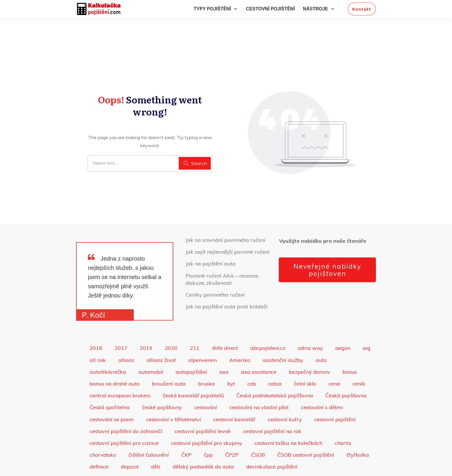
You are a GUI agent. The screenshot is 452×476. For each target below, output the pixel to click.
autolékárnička (108, 349)
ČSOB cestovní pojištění (306, 433)
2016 (96, 326)
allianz (126, 338)
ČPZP (232, 433)
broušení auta (169, 362)
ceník (359, 362)
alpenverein (203, 338)
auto (321, 338)
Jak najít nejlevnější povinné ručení (228, 230)
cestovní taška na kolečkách (288, 421)
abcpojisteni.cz (268, 326)
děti (156, 444)
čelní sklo (305, 362)
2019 (146, 326)
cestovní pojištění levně (203, 409)
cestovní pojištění (335, 397)
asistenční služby (283, 338)
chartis (343, 421)
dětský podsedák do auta (203, 444)
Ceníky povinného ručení (215, 272)
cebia (275, 362)
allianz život (161, 338)
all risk (98, 338)
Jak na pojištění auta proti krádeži (227, 284)
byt (231, 362)
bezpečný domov (309, 349)
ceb (252, 362)
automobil (151, 349)
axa (224, 349)
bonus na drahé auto (115, 362)
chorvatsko (103, 433)
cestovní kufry (285, 397)
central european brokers (120, 373)
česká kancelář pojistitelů (193, 373)
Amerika (240, 338)
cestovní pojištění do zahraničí (126, 409)
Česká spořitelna (110, 385)
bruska (206, 362)
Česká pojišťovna (346, 373)
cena (334, 362)
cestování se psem (112, 397)
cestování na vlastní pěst (259, 385)
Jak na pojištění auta (211, 241)
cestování (206, 385)
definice (99, 444)
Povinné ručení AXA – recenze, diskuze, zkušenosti (222, 257)
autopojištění (191, 349)
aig (367, 326)
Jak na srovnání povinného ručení (226, 218)
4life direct (225, 326)
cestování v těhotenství (174, 397)
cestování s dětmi (322, 385)
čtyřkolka (358, 433)
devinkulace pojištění (272, 444)
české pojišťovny (162, 385)
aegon (343, 326)
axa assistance (259, 349)
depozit (130, 444)
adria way (310, 326)
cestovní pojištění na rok (272, 409)
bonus (350, 349)
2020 (171, 326)
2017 (121, 326)
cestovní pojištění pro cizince (124, 421)
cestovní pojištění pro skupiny (207, 421)
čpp (208, 433)
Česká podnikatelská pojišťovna (275, 373)
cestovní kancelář (234, 397)
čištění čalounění (149, 433)
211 (195, 326)
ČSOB (258, 433)
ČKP (186, 433)
